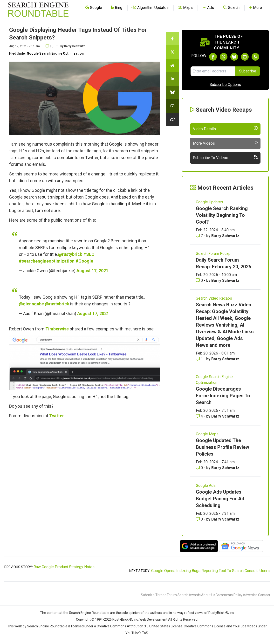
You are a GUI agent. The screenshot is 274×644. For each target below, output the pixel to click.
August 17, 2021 (92, 271)
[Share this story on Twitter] (172, 52)
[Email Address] (213, 71)
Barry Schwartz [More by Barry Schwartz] (225, 236)
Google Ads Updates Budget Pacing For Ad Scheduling (220, 499)
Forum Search (178, 595)
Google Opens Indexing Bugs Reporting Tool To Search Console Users (210, 571)
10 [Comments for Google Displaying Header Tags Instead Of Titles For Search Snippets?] (50, 46)
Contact (264, 595)
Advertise (250, 595)
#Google (84, 261)
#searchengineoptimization (47, 261)
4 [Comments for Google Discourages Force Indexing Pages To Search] (200, 416)
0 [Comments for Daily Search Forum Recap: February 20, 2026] (200, 280)
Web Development (153, 619)
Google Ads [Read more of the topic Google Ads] (206, 486)
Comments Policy (229, 595)
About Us (208, 595)
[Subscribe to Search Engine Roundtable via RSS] (255, 57)
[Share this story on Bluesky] (172, 92)
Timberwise (57, 329)
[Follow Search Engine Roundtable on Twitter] (224, 57)
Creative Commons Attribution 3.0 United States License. (140, 626)
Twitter (57, 416)
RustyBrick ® (122, 619)
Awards (195, 595)
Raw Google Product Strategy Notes (64, 567)
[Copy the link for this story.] (172, 119)
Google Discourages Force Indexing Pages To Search (223, 396)
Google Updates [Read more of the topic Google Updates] (209, 202)
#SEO (89, 254)
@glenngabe (31, 304)
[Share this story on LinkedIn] (172, 79)
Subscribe (248, 71)
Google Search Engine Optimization (55, 53)
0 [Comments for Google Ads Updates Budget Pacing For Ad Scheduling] (200, 519)
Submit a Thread (154, 595)
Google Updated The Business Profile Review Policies (223, 447)
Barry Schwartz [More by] (75, 46)
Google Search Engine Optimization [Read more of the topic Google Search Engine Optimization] (214, 380)
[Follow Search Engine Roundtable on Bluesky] (234, 57)
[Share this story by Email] (172, 106)
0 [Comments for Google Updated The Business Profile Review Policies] (200, 468)
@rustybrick (70, 254)
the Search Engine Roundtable (87, 613)
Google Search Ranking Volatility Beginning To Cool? (222, 215)
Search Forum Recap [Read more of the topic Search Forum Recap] (213, 254)
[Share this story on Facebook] (172, 39)
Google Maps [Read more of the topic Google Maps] (207, 434)
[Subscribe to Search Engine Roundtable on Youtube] (245, 57)
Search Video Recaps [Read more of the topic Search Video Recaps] (214, 298)
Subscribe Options (225, 85)
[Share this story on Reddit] (172, 65)
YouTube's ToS (137, 633)
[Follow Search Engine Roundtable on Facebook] (213, 57)
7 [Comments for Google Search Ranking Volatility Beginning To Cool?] (200, 236)
